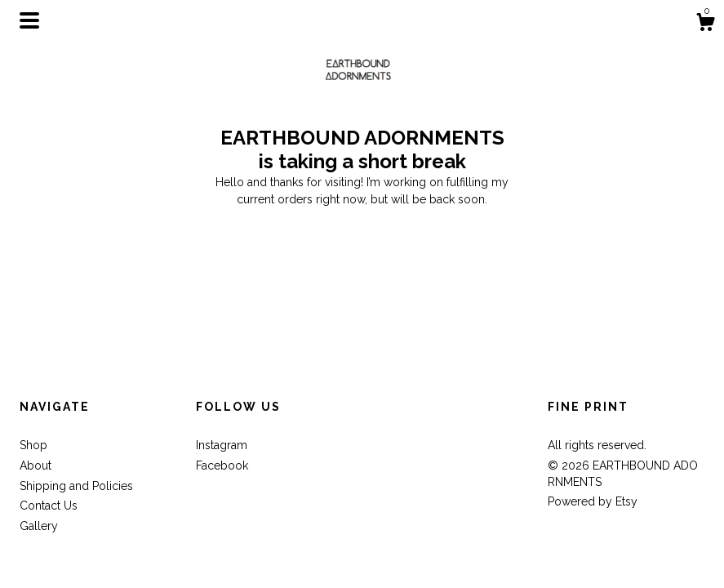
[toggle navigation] (29, 20)
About (36, 465)
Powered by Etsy (593, 501)
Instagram (222, 445)
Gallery (39, 526)
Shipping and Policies (76, 486)
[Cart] (705, 24)
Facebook (222, 465)
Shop (33, 445)
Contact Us (49, 506)
